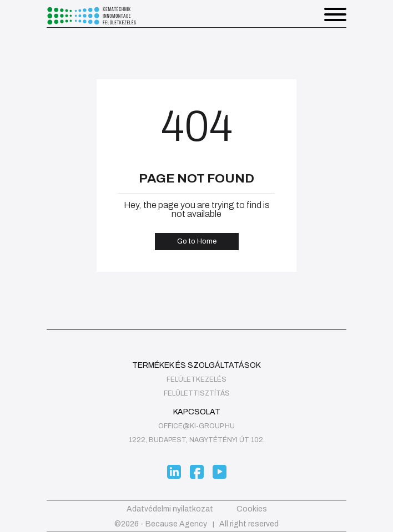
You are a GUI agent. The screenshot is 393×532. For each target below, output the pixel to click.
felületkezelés (196, 379)
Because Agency (176, 524)
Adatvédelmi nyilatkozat (170, 509)
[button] (335, 16)
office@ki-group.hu (196, 426)
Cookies (252, 509)
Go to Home (197, 241)
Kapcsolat (197, 412)
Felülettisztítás (197, 393)
